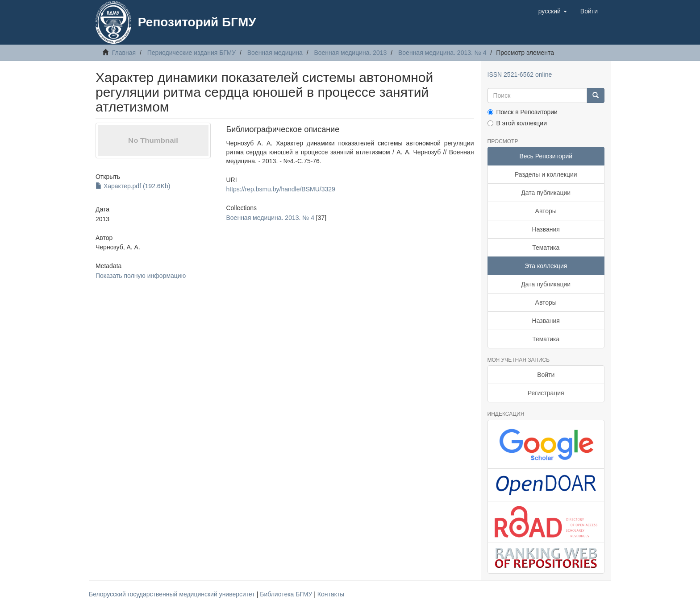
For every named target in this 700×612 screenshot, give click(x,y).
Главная (124, 53)
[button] (553, 11)
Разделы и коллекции (546, 174)
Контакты (331, 594)
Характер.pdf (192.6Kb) (133, 186)
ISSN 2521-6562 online (520, 74)
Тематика (546, 248)
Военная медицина (275, 53)
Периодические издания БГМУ (192, 53)
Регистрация (546, 393)
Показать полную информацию (141, 276)
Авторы (546, 211)
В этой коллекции (517, 123)
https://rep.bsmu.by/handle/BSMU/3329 (280, 189)
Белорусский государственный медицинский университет (173, 594)
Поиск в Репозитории (523, 112)
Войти (546, 375)
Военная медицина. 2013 (350, 53)
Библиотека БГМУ (287, 594)
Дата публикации (546, 193)
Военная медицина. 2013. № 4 (442, 53)
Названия (546, 229)
